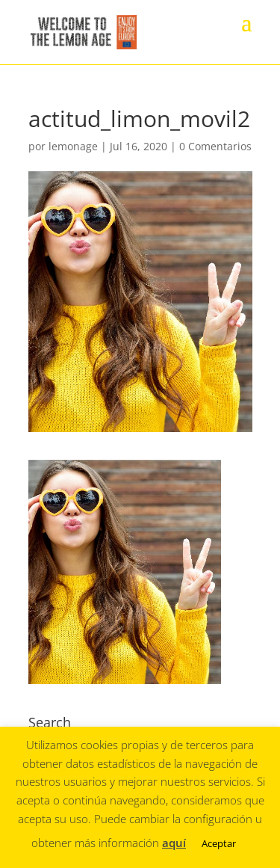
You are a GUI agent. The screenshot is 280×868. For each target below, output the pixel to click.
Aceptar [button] (219, 843)
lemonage (73, 146)
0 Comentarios (215, 146)
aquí (174, 843)
